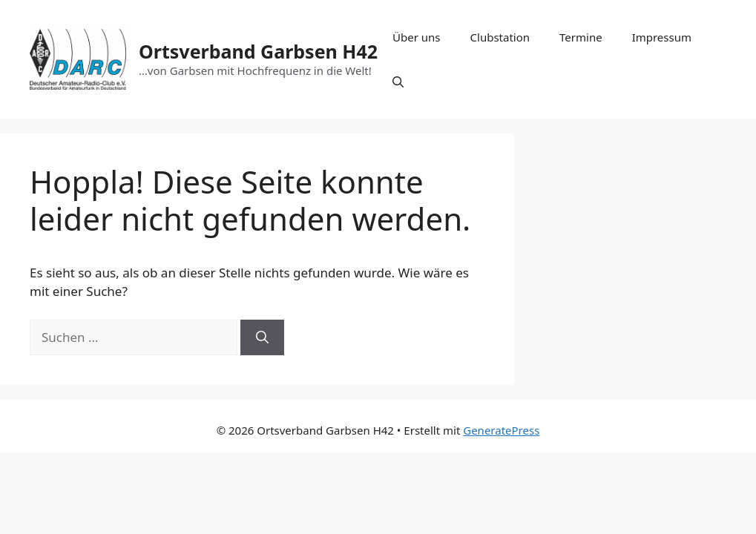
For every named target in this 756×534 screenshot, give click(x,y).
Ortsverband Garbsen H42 (258, 51)
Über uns (416, 37)
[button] (398, 82)
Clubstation (500, 37)
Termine (581, 37)
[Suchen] (262, 337)
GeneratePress (501, 430)
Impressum (662, 37)
